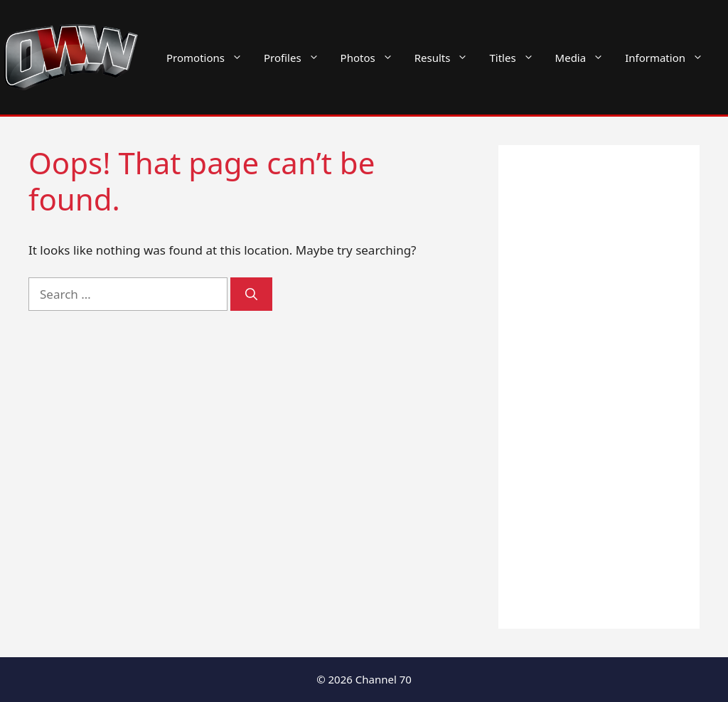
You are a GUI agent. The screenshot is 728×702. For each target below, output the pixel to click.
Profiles (297, 58)
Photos (372, 58)
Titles (516, 58)
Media (585, 58)
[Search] (251, 294)
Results (447, 58)
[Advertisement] (599, 387)
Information (669, 58)
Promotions (210, 58)
